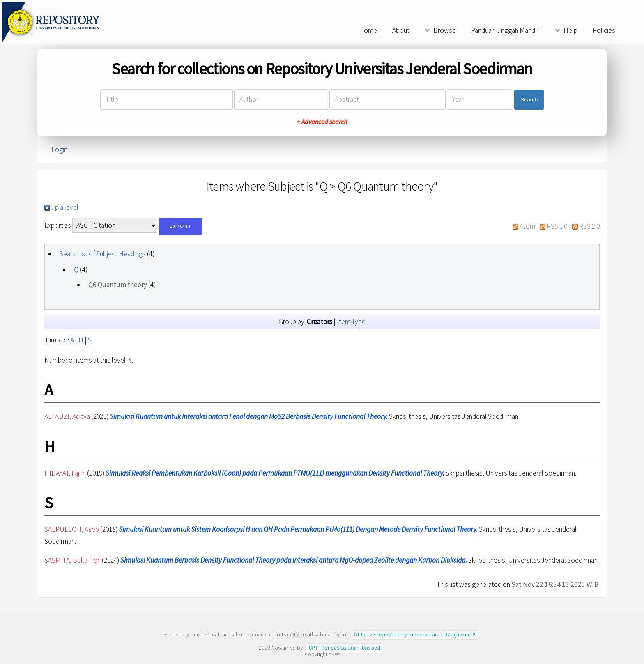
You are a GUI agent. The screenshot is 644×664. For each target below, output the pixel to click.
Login (59, 149)
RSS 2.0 (589, 226)
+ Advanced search (322, 122)
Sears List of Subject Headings (103, 254)
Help (570, 30)
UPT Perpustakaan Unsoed (345, 647)
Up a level (64, 207)
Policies (604, 30)
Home (368, 30)
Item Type (351, 322)
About (401, 30)
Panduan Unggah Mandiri (505, 30)
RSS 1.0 (557, 226)
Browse (445, 30)
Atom (527, 226)
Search (529, 100)
